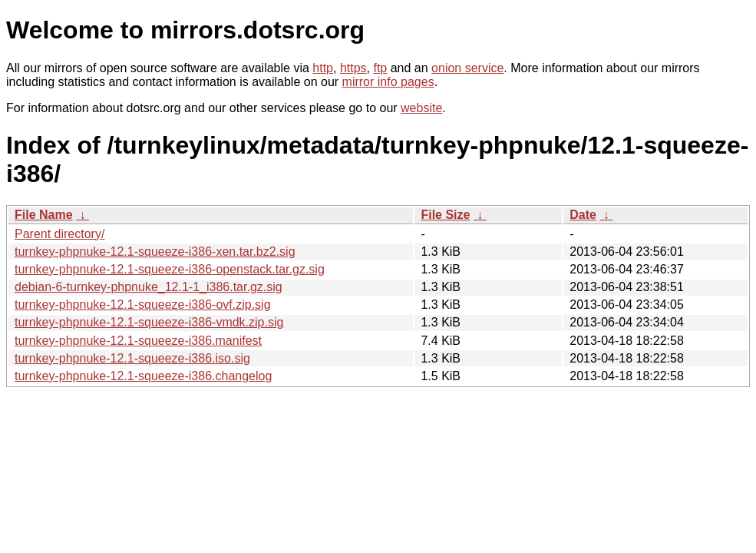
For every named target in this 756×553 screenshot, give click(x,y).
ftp (380, 68)
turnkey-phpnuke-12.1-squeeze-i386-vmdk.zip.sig (149, 322)
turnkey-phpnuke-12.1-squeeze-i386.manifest (138, 341)
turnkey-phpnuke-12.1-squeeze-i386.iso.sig (132, 358)
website (421, 108)
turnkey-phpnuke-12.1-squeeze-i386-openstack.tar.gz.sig (170, 269)
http (323, 68)
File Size (445, 215)
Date (583, 215)
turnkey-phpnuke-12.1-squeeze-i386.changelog (143, 376)
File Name (44, 215)
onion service (467, 68)
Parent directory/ (59, 234)
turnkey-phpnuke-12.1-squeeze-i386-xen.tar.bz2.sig (155, 252)
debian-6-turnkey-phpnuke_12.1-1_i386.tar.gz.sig (149, 287)
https (353, 68)
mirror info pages (388, 82)
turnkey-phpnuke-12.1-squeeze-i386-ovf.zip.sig (143, 305)
